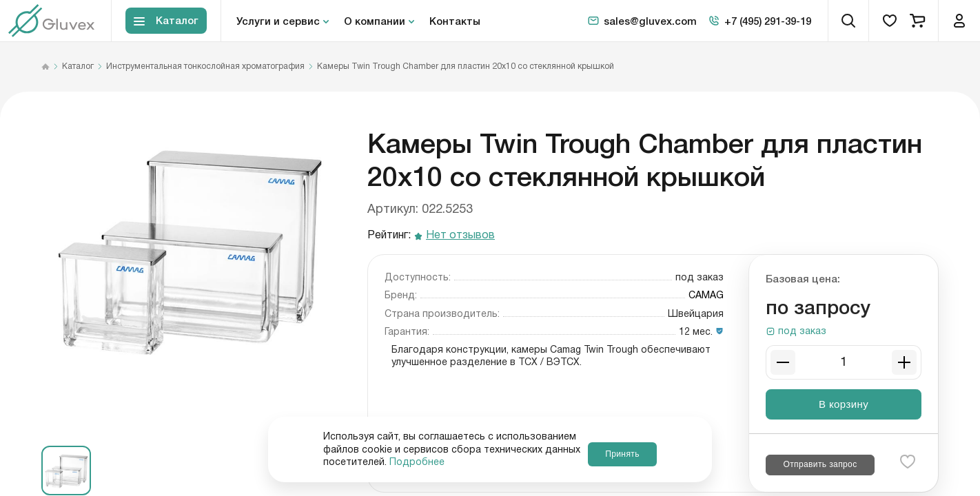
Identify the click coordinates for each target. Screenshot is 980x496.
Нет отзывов (460, 236)
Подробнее (516, 462)
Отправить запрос (820, 464)
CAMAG (706, 296)
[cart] (917, 21)
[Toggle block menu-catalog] (166, 21)
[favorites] (890, 21)
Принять (622, 449)
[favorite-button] (908, 462)
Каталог (78, 67)
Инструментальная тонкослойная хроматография (205, 67)
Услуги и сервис (278, 21)
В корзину (844, 404)
